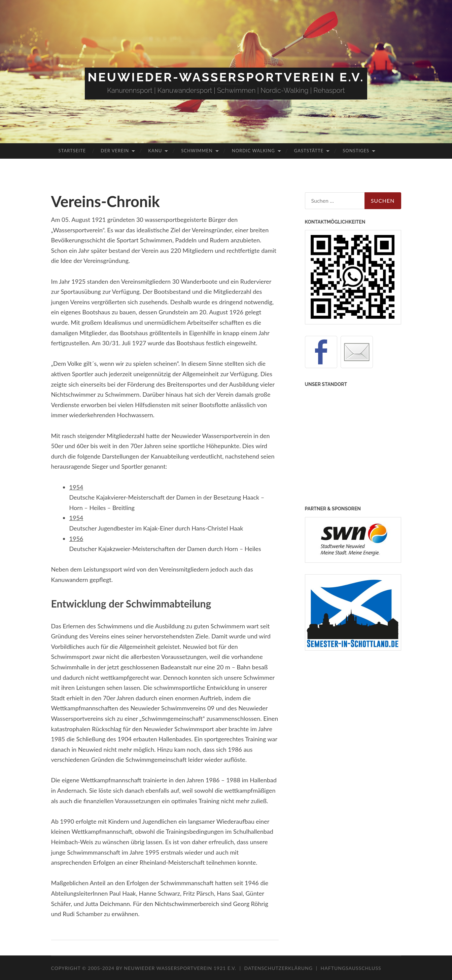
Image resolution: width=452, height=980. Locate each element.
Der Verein (115, 151)
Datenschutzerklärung (279, 968)
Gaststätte (309, 151)
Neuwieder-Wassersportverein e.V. (226, 77)
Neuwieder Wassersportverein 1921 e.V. (181, 968)
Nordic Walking (253, 151)
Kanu (155, 151)
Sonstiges (356, 151)
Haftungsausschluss (351, 968)
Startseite (72, 151)
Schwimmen (197, 151)
